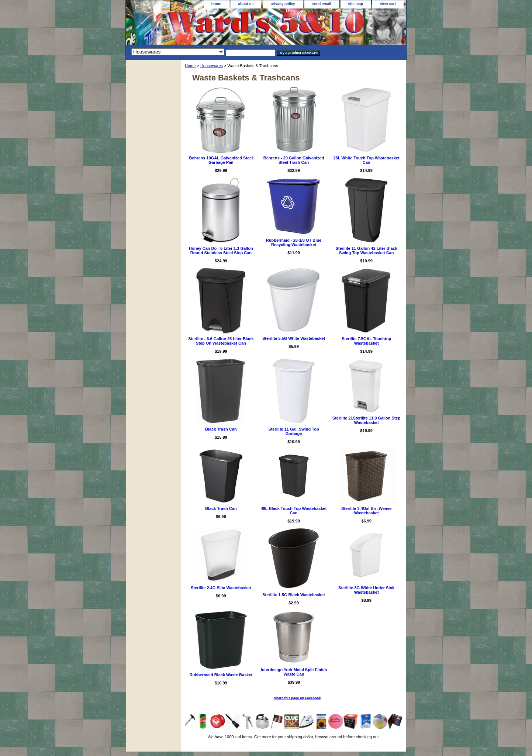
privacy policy (283, 4)
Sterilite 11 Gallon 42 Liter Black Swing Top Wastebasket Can (366, 251)
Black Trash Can (221, 429)
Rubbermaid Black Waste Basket (221, 675)
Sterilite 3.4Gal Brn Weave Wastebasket (366, 511)
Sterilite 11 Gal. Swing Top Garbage (293, 431)
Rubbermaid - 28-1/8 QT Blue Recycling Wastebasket (294, 242)
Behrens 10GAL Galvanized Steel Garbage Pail (221, 160)
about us (246, 4)
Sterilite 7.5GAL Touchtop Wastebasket (366, 341)
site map (356, 4)
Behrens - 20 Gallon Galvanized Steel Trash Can (294, 160)
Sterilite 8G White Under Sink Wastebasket (366, 590)
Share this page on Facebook (298, 698)
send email (322, 4)
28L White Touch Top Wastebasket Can (367, 160)
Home (190, 66)
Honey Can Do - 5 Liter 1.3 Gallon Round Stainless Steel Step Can (221, 251)
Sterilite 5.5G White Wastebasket (294, 338)
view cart (388, 4)
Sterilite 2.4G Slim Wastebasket (221, 588)
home (216, 4)
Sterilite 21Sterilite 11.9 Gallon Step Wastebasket (367, 420)
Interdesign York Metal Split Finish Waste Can (294, 672)
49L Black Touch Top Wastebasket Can (294, 511)
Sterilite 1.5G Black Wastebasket (294, 595)
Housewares (212, 66)
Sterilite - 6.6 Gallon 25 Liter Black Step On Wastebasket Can (221, 341)
